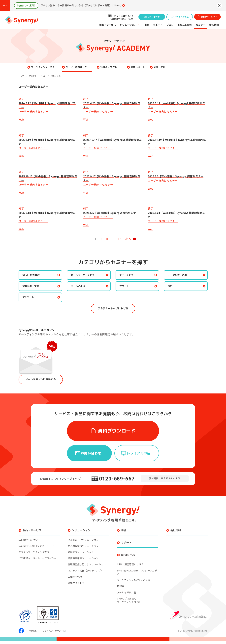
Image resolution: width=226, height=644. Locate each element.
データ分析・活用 (180, 278)
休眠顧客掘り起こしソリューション (87, 567)
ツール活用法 (80, 290)
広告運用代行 (75, 579)
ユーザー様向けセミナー (95, 69)
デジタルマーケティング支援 (34, 555)
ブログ (170, 24)
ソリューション (128, 24)
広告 (172, 290)
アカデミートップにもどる (113, 313)
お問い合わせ (154, 17)
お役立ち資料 (185, 24)
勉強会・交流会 (125, 69)
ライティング (129, 278)
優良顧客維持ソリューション (83, 561)
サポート (158, 24)
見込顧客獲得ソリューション (83, 549)
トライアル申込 (181, 17)
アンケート (30, 301)
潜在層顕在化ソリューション (83, 542)
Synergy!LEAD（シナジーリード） (37, 549)
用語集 (121, 589)
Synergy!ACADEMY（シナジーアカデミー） (137, 575)
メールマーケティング (85, 278)
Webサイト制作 (76, 585)
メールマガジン (127, 595)
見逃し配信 (176, 69)
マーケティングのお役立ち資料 (134, 583)
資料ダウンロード (209, 17)
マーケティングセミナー (61, 69)
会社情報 (214, 24)
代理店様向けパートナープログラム (37, 561)
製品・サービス (108, 24)
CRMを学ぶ (128, 558)
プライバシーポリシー (54, 633)
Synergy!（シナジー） (31, 542)
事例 (147, 24)
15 (120, 242)
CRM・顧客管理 (33, 278)
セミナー (201, 24)
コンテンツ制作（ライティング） (86, 573)
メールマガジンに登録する (43, 384)
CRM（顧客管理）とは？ (130, 567)
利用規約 (33, 633)
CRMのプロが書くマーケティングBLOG (129, 603)
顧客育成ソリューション (81, 555)
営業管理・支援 (33, 290)
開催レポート (154, 69)
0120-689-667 (117, 481)
